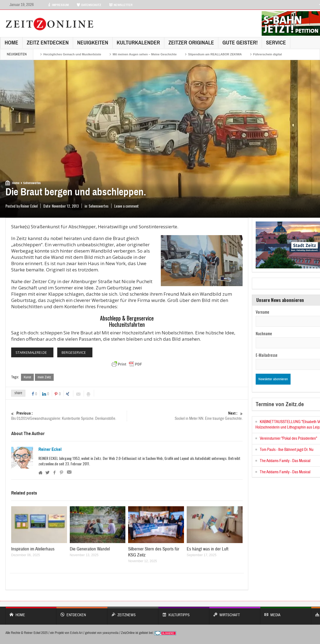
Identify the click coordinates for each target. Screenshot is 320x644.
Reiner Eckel (50, 450)
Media (286, 612)
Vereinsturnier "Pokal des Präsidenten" (288, 438)
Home (11, 43)
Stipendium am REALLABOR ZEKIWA (215, 54)
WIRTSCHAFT (235, 612)
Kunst (27, 377)
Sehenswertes (32, 183)
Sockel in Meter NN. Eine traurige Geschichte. (185, 416)
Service (276, 43)
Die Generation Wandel (90, 549)
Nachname (264, 333)
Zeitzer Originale (191, 43)
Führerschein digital (268, 54)
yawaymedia (111, 633)
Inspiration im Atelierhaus (33, 549)
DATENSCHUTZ (89, 5)
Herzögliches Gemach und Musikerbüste (72, 54)
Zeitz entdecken (48, 43)
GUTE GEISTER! (240, 43)
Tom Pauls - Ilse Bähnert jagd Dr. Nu (287, 450)
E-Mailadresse (267, 355)
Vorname (262, 312)
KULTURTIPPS (184, 612)
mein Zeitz (44, 377)
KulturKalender (138, 43)
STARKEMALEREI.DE (31, 352)
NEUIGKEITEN (93, 43)
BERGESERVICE (74, 352)
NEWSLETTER (121, 5)
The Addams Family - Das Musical (285, 461)
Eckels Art (76, 633)
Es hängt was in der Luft (208, 549)
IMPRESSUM (58, 5)
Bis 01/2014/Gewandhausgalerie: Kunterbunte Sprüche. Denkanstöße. (69, 416)
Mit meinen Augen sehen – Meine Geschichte (145, 54)
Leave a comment (126, 206)
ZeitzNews (133, 612)
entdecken (82, 612)
